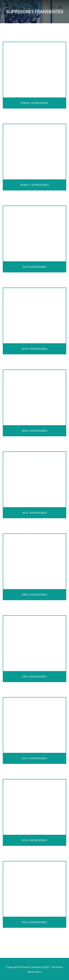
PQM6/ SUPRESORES (35, 103)
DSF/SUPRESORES (34, 267)
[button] (53, 7)
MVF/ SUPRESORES (35, 349)
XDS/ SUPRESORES (34, 922)
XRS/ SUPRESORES (34, 676)
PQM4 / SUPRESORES (35, 185)
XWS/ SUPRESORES (35, 595)
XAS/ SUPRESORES (35, 513)
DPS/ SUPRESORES (34, 758)
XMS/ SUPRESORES (34, 431)
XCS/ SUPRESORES (35, 840)
